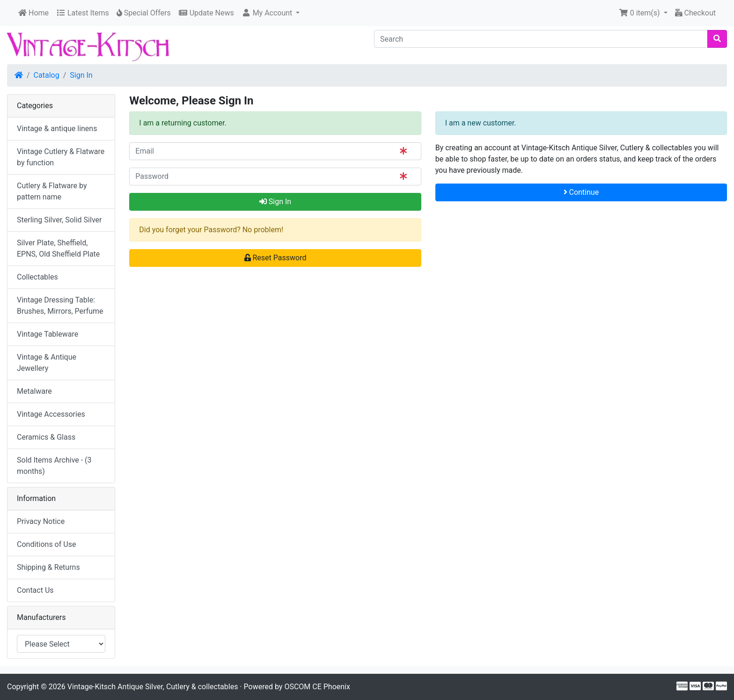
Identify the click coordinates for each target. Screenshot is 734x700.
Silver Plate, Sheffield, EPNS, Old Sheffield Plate (58, 248)
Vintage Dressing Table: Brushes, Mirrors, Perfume (60, 306)
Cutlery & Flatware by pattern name (52, 191)
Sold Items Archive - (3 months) (54, 466)
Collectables (37, 277)
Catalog (47, 75)
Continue (581, 192)
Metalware (34, 391)
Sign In (81, 75)
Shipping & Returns (48, 567)
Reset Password (275, 258)
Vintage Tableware (48, 334)
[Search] (541, 39)
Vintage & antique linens (57, 129)
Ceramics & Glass (46, 437)
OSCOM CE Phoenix (317, 687)
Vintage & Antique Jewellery (47, 363)
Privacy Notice (41, 521)
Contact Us (35, 590)
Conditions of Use (46, 544)
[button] (271, 13)
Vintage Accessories (51, 414)
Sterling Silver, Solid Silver (59, 220)
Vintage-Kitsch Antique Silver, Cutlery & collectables (153, 687)
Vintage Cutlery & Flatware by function (61, 157)
